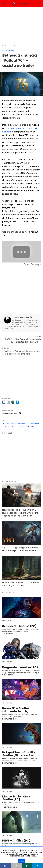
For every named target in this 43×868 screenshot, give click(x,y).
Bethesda (21, 424)
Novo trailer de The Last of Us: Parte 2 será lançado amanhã (21, 584)
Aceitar (22, 861)
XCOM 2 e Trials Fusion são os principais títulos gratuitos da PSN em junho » (23, 341)
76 (3, 424)
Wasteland (31, 426)
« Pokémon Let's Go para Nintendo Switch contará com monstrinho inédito (21, 352)
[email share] (8, 402)
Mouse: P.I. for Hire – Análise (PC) (16, 798)
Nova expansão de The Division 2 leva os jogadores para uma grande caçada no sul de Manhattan (21, 513)
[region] (22, 25)
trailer (21, 426)
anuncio (11, 424)
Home (4, 46)
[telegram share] (18, 402)
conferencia (34, 424)
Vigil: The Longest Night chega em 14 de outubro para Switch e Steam (21, 549)
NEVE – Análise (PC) (16, 841)
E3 (6, 426)
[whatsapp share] (13, 402)
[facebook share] (4, 402)
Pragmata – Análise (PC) (20, 667)
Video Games (13, 46)
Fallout (13, 426)
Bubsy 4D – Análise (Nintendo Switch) (16, 710)
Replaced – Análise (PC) (19, 626)
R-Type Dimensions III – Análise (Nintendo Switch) (21, 754)
